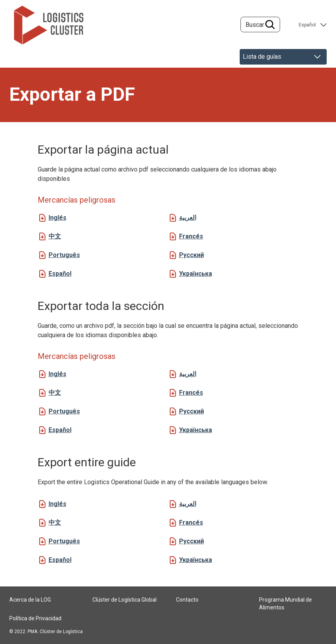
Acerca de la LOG (30, 600)
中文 (55, 236)
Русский (192, 255)
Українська (196, 274)
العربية (188, 218)
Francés (191, 236)
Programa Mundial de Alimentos (286, 604)
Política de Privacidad (35, 618)
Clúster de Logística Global (124, 600)
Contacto (187, 600)
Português (64, 255)
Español (60, 274)
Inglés (57, 218)
